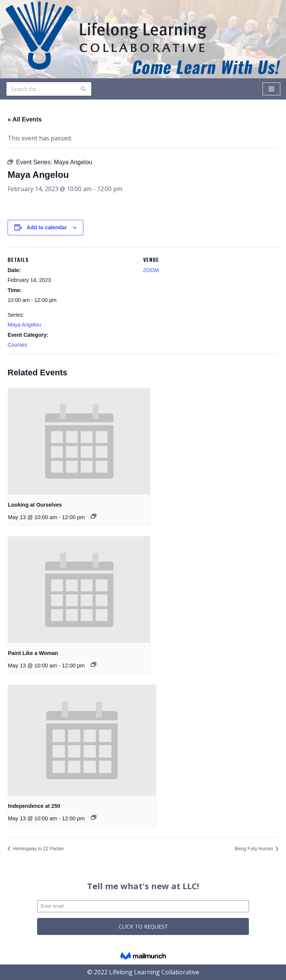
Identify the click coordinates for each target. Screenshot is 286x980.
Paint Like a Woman (33, 653)
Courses (17, 345)
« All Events (25, 119)
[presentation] (79, 441)
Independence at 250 (34, 806)
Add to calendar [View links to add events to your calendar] (47, 227)
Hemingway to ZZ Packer (38, 849)
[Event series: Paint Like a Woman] (94, 664)
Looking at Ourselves (35, 505)
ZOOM (151, 270)
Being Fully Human (254, 849)
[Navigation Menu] (271, 89)
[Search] (40, 89)
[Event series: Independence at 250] (94, 817)
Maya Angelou (24, 325)
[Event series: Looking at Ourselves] (94, 516)
